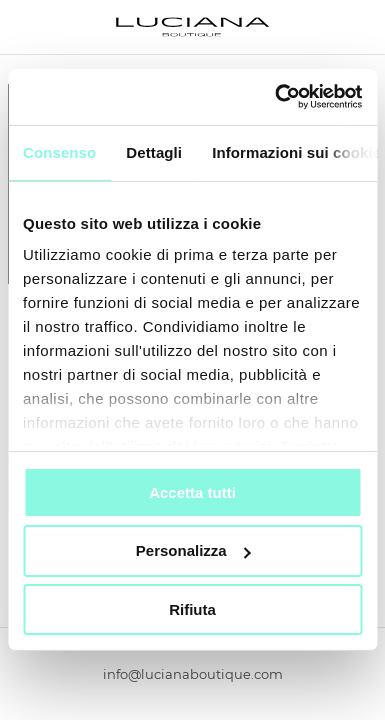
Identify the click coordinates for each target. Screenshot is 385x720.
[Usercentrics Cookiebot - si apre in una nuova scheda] (276, 97)
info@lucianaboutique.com (193, 674)
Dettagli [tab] (154, 151)
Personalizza (193, 550)
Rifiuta (192, 609)
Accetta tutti (192, 491)
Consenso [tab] (59, 151)
